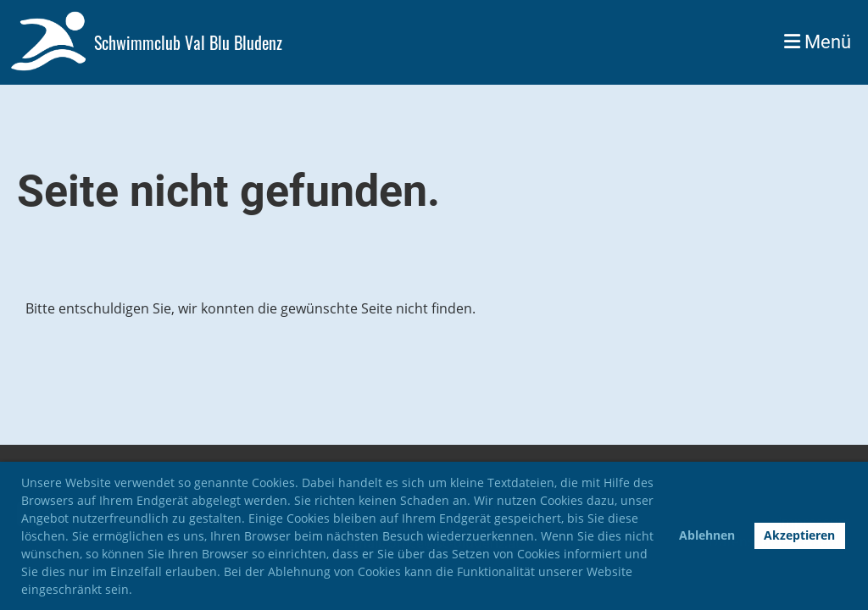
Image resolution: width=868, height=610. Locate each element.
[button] (138, 591)
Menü (818, 42)
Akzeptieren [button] (799, 535)
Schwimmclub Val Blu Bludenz (188, 42)
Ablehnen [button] (707, 535)
